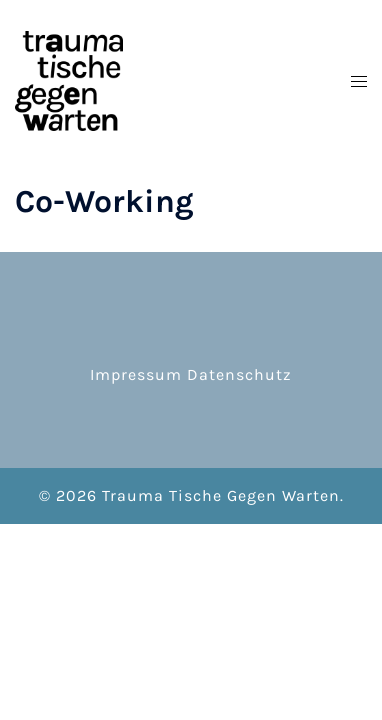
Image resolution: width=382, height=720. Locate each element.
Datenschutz (239, 374)
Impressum (136, 374)
